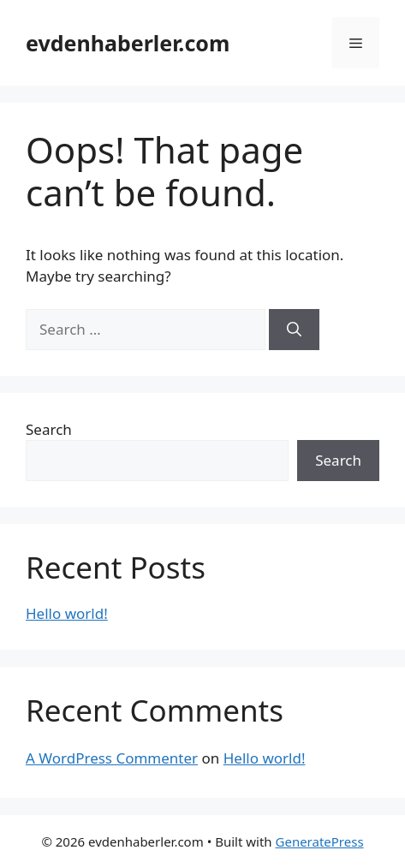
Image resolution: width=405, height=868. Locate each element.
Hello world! (67, 613)
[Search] (294, 330)
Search (49, 429)
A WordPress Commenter (112, 758)
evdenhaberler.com (128, 43)
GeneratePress (320, 841)
